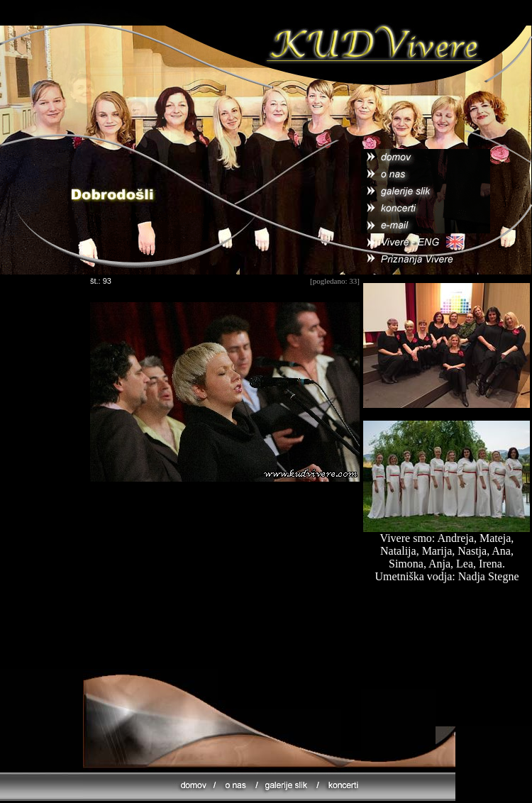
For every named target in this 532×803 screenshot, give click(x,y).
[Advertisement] (225, 585)
